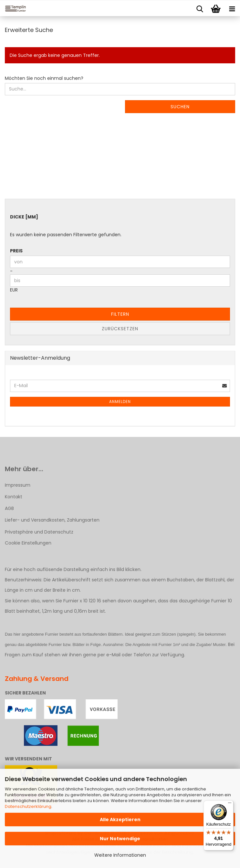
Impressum (18, 485)
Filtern (120, 314)
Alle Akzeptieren (120, 820)
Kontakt (14, 497)
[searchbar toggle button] (200, 8)
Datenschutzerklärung (28, 806)
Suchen (180, 107)
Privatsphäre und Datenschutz (39, 532)
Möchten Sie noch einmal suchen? (44, 78)
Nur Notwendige (120, 839)
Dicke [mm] (24, 217)
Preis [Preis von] (16, 251)
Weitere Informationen (120, 855)
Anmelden (120, 402)
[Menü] (230, 804)
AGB (9, 508)
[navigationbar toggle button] (232, 8)
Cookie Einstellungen (28, 543)
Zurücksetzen (120, 329)
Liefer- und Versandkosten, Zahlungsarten (52, 520)
